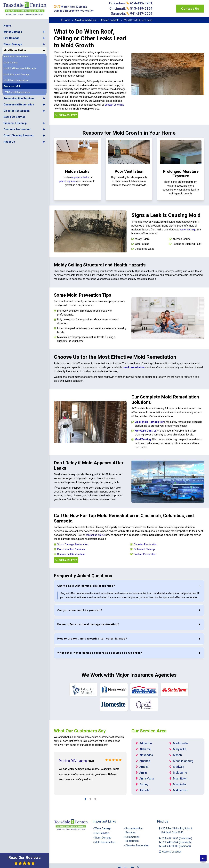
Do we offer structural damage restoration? (88, 624)
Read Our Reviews (24, 860)
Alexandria (146, 755)
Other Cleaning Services (19, 135)
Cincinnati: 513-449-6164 (131, 8)
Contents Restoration (17, 129)
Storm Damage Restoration (73, 544)
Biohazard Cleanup (15, 123)
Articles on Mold (12, 86)
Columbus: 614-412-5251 (131, 3)
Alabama (145, 749)
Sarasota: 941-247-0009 (132, 14)
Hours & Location (170, 852)
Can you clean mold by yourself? (80, 610)
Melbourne (180, 773)
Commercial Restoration (19, 104)
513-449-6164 (175, 842)
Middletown (181, 790)
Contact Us (190, 9)
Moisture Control (145, 431)
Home (7, 26)
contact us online (114, 105)
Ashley (144, 784)
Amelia (144, 767)
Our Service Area (149, 731)
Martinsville (181, 743)
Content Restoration (145, 554)
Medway (179, 767)
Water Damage (13, 32)
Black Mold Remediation (16, 56)
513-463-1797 (66, 115)
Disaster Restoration (17, 110)
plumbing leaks (68, 181)
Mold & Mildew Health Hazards (20, 68)
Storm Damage (13, 44)
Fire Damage (12, 38)
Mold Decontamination (16, 80)
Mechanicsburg (183, 761)
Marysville (180, 749)
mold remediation (134, 367)
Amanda (145, 761)
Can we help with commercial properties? (86, 586)
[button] (44, 32)
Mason (177, 755)
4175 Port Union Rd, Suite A (176, 830)
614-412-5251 (175, 838)
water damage (188, 230)
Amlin (143, 773)
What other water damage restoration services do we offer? (100, 653)
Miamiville (180, 784)
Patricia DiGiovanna (73, 761)
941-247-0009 (175, 846)
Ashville (145, 790)
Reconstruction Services (19, 98)
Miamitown (180, 778)
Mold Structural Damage (16, 74)
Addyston (146, 743)
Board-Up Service (15, 117)
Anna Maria (147, 778)
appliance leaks (80, 177)
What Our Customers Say (80, 731)
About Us (9, 141)
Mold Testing (10, 62)
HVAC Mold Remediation (17, 92)
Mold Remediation (15, 50)
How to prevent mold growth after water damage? (92, 639)
